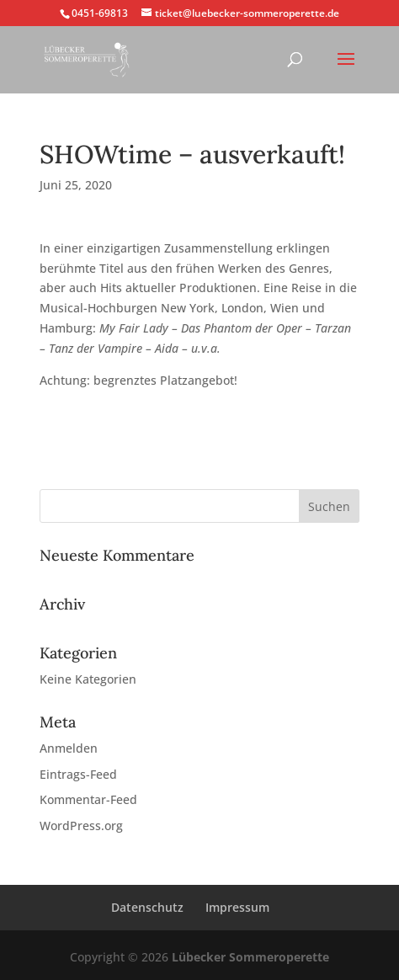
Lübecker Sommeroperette (250, 957)
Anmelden (69, 748)
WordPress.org (81, 826)
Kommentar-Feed (88, 799)
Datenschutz (147, 907)
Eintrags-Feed (78, 774)
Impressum (237, 907)
